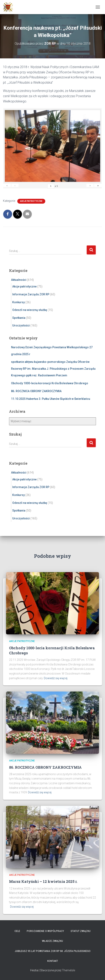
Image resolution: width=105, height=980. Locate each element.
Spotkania (19, 318)
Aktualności (19, 280)
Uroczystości (21, 325)
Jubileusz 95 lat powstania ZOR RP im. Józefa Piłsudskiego (53, 951)
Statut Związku (81, 931)
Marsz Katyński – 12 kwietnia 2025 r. (43, 881)
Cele (17, 931)
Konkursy (19, 302)
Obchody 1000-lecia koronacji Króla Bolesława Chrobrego (50, 383)
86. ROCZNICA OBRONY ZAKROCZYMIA (36, 391)
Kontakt (53, 961)
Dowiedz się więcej (56, 678)
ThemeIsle (68, 970)
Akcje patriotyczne (31, 201)
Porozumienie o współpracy (45, 931)
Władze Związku (52, 941)
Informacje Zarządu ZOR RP (31, 294)
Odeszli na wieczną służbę (30, 310)
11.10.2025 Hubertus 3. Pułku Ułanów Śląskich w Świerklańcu (51, 399)
